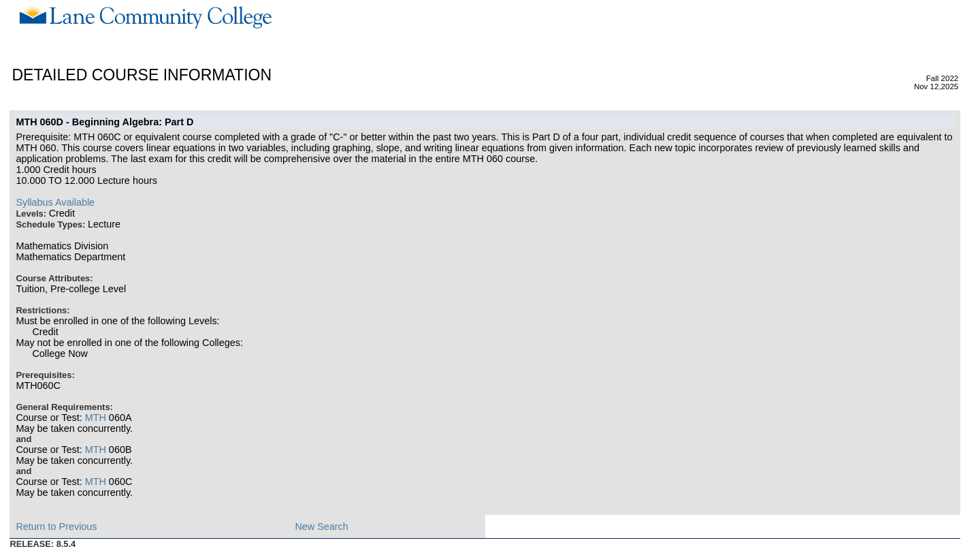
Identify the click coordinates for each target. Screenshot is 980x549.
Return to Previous (56, 527)
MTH (96, 418)
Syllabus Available (55, 202)
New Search (321, 527)
